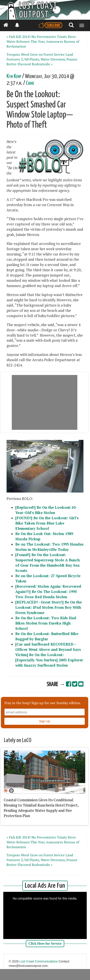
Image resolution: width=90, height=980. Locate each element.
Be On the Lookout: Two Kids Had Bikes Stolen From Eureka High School (46, 623)
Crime (30, 83)
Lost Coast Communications (39, 961)
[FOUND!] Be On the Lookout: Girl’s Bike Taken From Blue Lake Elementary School (47, 523)
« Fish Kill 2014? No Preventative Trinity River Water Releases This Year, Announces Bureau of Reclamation (43, 41)
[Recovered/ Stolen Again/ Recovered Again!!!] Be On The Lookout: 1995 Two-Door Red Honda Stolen (48, 592)
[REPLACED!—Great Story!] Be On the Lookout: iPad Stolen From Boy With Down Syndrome (48, 607)
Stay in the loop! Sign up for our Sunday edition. (43, 703)
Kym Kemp (14, 76)
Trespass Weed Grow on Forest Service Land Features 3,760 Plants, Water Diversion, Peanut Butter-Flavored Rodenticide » (42, 59)
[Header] (45, 10)
